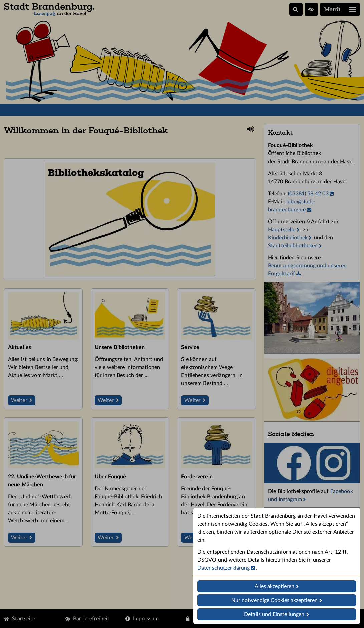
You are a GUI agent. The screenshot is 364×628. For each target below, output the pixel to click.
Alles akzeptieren (274, 586)
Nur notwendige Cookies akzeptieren (274, 600)
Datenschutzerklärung (223, 568)
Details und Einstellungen (274, 614)
